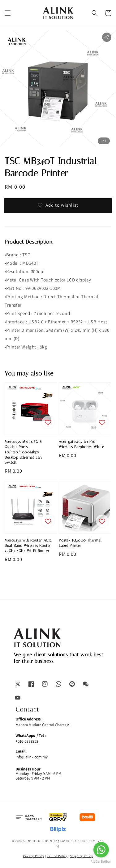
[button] (8, 13)
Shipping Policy (82, 856)
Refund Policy (57, 856)
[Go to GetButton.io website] (101, 862)
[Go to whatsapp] (101, 850)
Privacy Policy (34, 856)
